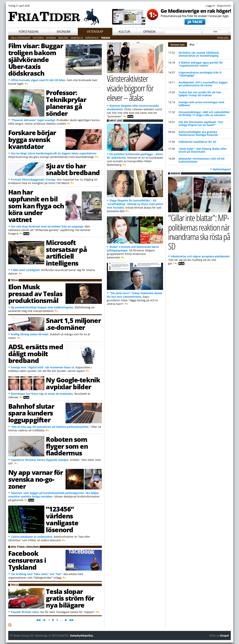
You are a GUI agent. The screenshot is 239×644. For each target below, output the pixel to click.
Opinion (149, 32)
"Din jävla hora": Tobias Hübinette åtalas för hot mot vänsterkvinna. (134, 295)
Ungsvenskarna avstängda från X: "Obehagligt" (200, 74)
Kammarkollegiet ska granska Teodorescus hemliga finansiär (198, 133)
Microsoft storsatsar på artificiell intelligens (66, 253)
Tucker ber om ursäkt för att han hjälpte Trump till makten (200, 94)
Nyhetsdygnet (222, 169)
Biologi (63, 38)
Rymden (51, 38)
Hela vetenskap (20, 38)
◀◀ (38, 620)
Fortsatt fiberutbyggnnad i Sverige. (34, 180)
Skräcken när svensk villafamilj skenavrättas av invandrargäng (199, 54)
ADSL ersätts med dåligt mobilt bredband (36, 354)
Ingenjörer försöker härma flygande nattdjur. (40, 460)
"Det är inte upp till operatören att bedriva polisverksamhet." (51, 427)
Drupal (224, 635)
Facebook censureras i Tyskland (27, 560)
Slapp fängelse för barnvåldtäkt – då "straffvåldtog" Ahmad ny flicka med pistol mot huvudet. (135, 204)
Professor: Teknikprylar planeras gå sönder (66, 103)
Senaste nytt (179, 44)
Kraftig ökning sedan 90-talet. (30, 334)
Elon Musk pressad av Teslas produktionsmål (35, 294)
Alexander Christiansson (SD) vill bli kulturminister (201, 160)
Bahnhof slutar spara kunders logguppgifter (31, 413)
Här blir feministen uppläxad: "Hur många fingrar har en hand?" (201, 123)
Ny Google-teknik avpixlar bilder (73, 383)
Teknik (105, 38)
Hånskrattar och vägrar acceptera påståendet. (200, 256)
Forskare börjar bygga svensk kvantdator (32, 139)
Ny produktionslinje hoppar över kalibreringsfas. (42, 307)
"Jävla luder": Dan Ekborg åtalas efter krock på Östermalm (203, 150)
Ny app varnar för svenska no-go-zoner (36, 479)
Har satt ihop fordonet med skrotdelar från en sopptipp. (47, 226)
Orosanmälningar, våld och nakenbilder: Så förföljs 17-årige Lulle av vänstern (204, 114)
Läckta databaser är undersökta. (32, 537)
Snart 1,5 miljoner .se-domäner (73, 324)
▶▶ (72, 620)
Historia (38, 38)
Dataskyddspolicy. (82, 635)
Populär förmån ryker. (25, 612)
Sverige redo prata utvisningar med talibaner (201, 104)
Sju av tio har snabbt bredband (73, 169)
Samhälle (77, 38)
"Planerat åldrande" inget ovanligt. (33, 120)
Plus (192, 45)
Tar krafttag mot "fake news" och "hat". (37, 574)
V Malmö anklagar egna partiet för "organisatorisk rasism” (201, 64)
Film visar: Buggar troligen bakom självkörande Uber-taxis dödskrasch (36, 59)
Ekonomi (64, 32)
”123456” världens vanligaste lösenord (62, 519)
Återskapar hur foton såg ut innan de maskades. (42, 394)
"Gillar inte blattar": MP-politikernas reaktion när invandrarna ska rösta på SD (199, 232)
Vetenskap (95, 32)
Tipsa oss (223, 38)
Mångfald (92, 38)
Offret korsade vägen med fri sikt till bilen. (38, 80)
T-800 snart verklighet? (26, 270)
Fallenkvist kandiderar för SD (197, 142)
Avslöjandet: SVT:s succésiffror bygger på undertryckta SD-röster (203, 84)
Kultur (124, 32)
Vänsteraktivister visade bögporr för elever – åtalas (130, 88)
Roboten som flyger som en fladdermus (67, 446)
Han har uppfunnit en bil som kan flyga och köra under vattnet (36, 206)
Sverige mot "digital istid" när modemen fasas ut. (43, 367)
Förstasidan (29, 32)
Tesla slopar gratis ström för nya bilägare (70, 598)
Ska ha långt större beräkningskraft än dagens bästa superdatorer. (54, 153)
